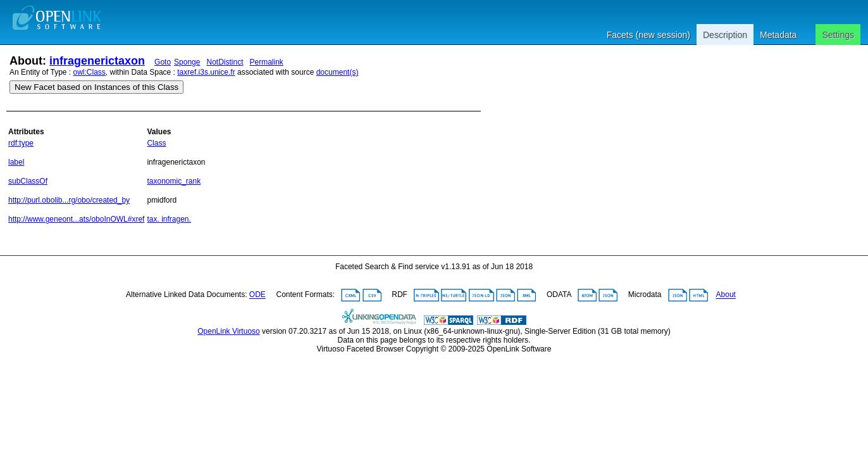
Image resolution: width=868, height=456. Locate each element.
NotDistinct (225, 62)
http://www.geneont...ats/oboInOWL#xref (76, 219)
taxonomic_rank (174, 181)
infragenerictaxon (97, 61)
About (726, 295)
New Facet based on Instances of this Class (96, 87)
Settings (838, 35)
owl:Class (90, 72)
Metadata (778, 35)
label (16, 162)
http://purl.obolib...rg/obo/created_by (69, 200)
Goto (163, 62)
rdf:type (21, 143)
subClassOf (28, 181)
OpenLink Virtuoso (229, 331)
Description (725, 35)
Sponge (187, 62)
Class (156, 143)
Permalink (267, 62)
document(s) (338, 72)
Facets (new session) (648, 35)
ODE (257, 295)
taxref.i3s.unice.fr (206, 72)
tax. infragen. (169, 219)
